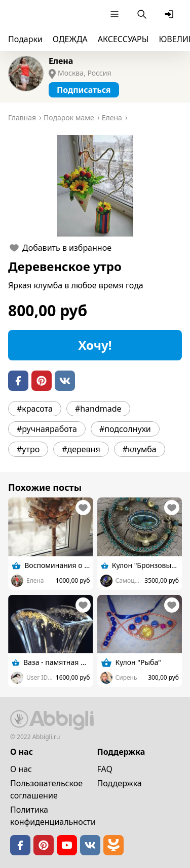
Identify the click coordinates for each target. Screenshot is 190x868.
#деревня (81, 449)
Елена (61, 61)
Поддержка (120, 783)
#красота (35, 409)
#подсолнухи (125, 429)
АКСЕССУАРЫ (123, 39)
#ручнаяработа (47, 429)
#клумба (140, 449)
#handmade (98, 409)
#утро (28, 449)
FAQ (105, 769)
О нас (21, 769)
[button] (95, 186)
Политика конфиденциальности (53, 816)
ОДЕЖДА (70, 39)
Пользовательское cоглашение (46, 789)
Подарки (25, 39)
